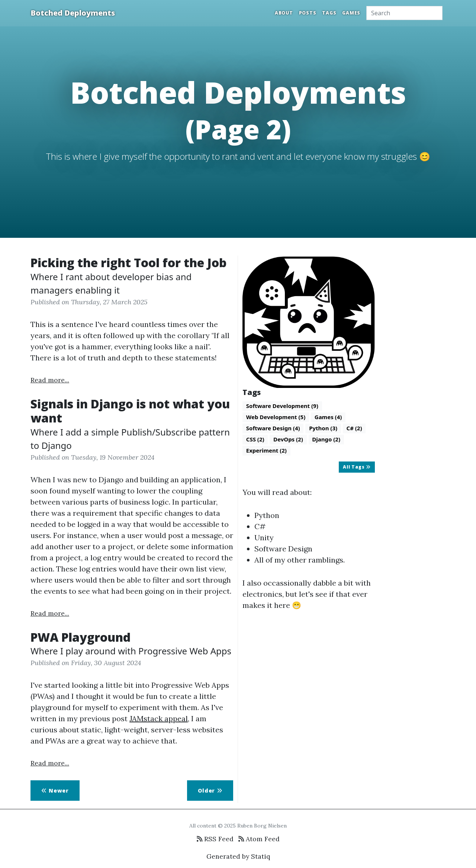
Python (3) (323, 428)
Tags (329, 13)
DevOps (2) (288, 439)
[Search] (404, 13)
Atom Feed (259, 839)
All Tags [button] (357, 467)
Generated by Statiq (238, 856)
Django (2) (326, 439)
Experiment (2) (266, 450)
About (284, 13)
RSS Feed (215, 839)
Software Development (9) (282, 406)
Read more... (50, 380)
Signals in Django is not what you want (130, 411)
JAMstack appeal (159, 718)
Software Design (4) (273, 428)
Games (351, 13)
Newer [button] (55, 791)
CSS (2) (255, 439)
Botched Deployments (73, 13)
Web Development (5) (276, 417)
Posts (308, 13)
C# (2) (354, 428)
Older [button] (210, 791)
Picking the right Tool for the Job (128, 263)
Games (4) (328, 417)
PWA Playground (81, 637)
